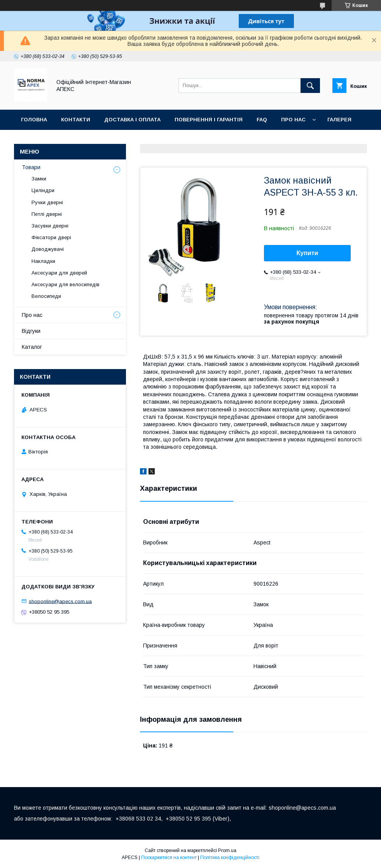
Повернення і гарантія (209, 120)
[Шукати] (310, 86)
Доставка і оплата (132, 120)
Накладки (43, 261)
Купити (308, 253)
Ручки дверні (47, 202)
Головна (34, 120)
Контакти (76, 120)
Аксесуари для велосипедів (66, 284)
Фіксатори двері (51, 237)
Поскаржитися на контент (169, 857)
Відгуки (31, 331)
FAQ (262, 120)
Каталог (32, 347)
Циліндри (43, 190)
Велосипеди (46, 296)
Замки (39, 179)
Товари (31, 167)
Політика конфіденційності (230, 857)
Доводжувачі (48, 249)
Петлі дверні (47, 214)
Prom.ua (227, 850)
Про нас (293, 120)
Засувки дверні (50, 226)
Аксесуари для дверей (59, 273)
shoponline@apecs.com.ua (60, 601)
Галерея (339, 120)
